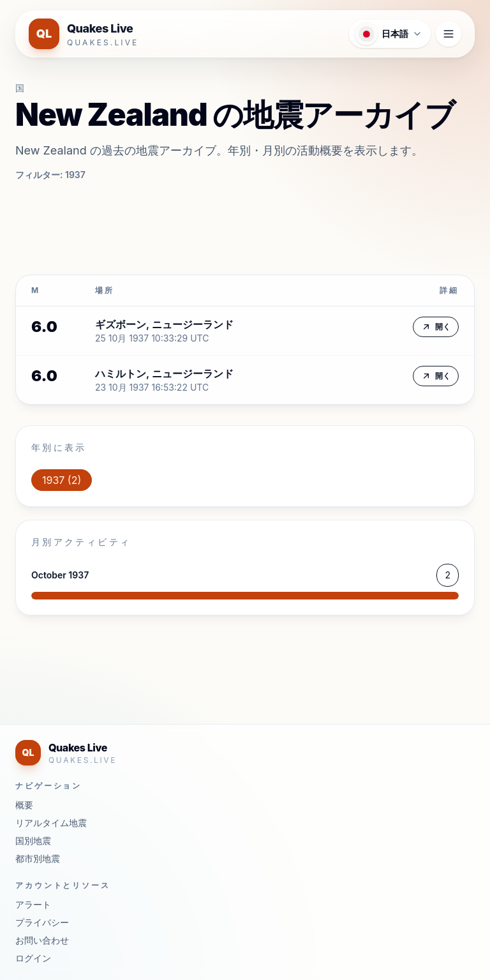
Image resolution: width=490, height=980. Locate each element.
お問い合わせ (42, 940)
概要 (24, 805)
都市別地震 (38, 858)
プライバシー (42, 922)
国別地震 (33, 841)
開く (436, 327)
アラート (33, 904)
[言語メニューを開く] (390, 34)
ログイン (33, 958)
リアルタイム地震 (51, 823)
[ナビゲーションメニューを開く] (449, 34)
